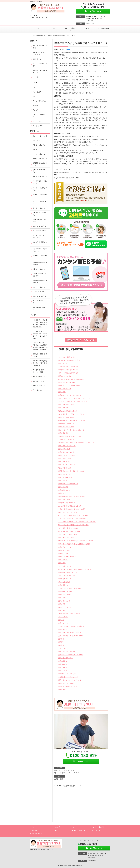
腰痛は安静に (63, 690)
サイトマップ (37, 121)
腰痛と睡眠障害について (66, 405)
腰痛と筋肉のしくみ (65, 493)
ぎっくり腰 (62, 648)
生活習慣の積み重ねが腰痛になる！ (70, 436)
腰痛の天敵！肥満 (64, 449)
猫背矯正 (36, 150)
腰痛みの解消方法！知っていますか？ (71, 633)
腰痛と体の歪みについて (66, 538)
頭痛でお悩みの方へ (39, 296)
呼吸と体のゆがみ (38, 390)
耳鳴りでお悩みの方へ (40, 292)
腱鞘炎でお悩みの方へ (40, 158)
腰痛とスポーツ (63, 610)
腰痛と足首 (62, 604)
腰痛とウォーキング (65, 607)
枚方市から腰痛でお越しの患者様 (69, 531)
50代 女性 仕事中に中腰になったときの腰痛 (73, 515)
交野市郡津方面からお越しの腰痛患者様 (71, 626)
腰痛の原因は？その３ (66, 658)
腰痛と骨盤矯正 (63, 560)
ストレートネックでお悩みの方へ (40, 236)
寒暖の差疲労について (40, 386)
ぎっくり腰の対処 (64, 582)
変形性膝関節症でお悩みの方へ (40, 263)
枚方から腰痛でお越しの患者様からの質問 (72, 496)
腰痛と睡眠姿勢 (63, 408)
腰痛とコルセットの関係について (69, 455)
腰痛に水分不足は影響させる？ (68, 484)
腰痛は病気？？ (63, 629)
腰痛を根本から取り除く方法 (68, 572)
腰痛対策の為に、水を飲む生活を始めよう (72, 471)
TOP (38, 28)
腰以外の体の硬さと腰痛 (66, 427)
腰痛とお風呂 (63, 671)
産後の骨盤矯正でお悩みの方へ (40, 250)
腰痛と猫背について (65, 547)
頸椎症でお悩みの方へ (40, 269)
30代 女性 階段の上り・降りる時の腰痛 (72, 519)
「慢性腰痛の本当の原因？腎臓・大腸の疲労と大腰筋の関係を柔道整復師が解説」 (40, 323)
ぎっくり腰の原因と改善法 (67, 357)
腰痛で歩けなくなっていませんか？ (70, 680)
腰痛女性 (61, 620)
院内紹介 (36, 105)
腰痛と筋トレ (63, 363)
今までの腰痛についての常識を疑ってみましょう (74, 398)
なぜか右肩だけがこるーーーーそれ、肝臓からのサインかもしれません (40, 335)
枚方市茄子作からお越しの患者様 (69, 614)
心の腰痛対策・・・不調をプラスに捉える (72, 420)
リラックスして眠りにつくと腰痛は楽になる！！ (74, 401)
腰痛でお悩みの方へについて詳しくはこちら (81, 340)
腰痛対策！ (62, 645)
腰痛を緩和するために (66, 591)
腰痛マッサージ (63, 623)
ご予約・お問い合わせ (102, 28)
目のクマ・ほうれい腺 (40, 136)
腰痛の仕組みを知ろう (66, 490)
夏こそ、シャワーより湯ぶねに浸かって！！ (73, 430)
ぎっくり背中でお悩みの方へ (40, 182)
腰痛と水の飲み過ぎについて (68, 477)
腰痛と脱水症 (63, 481)
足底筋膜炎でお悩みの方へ (40, 164)
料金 (54, 28)
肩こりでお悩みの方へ (40, 231)
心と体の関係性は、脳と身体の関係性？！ (72, 379)
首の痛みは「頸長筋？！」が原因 (38, 371)
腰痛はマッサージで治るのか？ (68, 557)
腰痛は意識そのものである (67, 382)
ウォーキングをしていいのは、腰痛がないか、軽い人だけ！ (78, 443)
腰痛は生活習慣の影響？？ (67, 503)
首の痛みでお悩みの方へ (40, 257)
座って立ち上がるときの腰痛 (68, 534)
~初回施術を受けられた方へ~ (40, 221)
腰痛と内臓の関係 (64, 500)
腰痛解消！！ (63, 642)
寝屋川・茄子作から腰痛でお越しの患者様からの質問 (76, 541)
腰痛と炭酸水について (66, 462)
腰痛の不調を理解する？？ (67, 424)
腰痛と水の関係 (63, 487)
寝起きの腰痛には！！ (66, 468)
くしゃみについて (38, 381)
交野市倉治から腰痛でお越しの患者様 (71, 655)
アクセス (86, 28)
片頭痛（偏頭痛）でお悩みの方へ (40, 275)
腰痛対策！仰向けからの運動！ (68, 686)
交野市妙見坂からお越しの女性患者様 (71, 636)
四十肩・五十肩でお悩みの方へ (40, 189)
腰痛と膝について (64, 601)
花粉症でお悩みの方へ (40, 145)
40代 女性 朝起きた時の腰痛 (68, 528)
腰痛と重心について (65, 458)
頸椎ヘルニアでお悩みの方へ (40, 171)
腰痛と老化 (62, 392)
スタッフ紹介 (37, 92)
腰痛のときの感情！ (65, 376)
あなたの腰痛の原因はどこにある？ (70, 506)
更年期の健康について (40, 377)
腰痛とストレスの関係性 (66, 417)
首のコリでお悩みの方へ (40, 243)
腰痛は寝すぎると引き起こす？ (68, 452)
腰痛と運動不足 (63, 667)
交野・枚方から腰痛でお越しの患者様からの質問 (74, 544)
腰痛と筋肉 (62, 563)
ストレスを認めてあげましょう (68, 367)
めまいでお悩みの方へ (40, 287)
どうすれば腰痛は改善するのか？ (69, 373)
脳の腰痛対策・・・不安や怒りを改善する (72, 414)
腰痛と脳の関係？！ (65, 389)
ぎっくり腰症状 (63, 617)
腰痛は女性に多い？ (65, 595)
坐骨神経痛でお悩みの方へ (40, 309)
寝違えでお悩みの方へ (40, 177)
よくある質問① (38, 126)
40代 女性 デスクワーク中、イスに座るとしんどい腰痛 (77, 522)
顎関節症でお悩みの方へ (40, 196)
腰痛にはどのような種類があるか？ (70, 386)
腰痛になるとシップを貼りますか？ (70, 395)
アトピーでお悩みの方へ (40, 203)
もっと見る (36, 77)
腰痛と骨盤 (62, 598)
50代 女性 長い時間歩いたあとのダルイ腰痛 (73, 525)
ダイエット (36, 141)
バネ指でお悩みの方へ (40, 154)
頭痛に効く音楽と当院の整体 (40, 355)
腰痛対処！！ (63, 639)
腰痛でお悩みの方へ (42, 36)
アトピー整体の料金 (39, 101)
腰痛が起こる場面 (64, 550)
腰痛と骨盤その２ (64, 585)
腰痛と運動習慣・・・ (66, 433)
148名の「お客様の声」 (70, 29)
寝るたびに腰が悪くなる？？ (68, 411)
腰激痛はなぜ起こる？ (66, 579)
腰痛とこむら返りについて (67, 446)
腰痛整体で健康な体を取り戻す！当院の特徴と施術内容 (40, 363)
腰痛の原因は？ (63, 664)
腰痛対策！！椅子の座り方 (67, 674)
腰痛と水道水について (66, 474)
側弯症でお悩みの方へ (40, 208)
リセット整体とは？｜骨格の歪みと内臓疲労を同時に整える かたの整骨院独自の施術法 (40, 346)
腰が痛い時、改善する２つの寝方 (69, 360)
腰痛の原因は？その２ (66, 661)
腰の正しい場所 (63, 553)
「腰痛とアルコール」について (68, 677)
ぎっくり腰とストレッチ (66, 566)
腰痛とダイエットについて (67, 465)
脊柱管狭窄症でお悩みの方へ (40, 214)
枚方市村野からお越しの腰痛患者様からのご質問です (76, 569)
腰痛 (69, 49)
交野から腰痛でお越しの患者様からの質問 (72, 509)
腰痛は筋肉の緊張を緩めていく (68, 370)
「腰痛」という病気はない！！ (68, 439)
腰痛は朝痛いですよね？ (66, 683)
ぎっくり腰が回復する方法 (67, 576)
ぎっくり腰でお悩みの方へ (40, 302)
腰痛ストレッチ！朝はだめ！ (68, 652)
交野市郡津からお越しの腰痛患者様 (70, 588)
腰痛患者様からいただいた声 (68, 512)
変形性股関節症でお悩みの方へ (40, 282)
